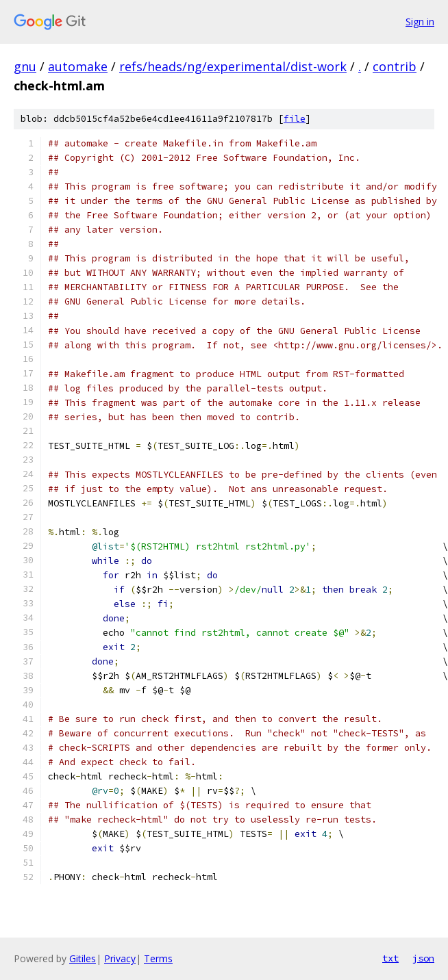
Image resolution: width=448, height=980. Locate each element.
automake (78, 66)
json (423, 958)
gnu (25, 66)
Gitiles (83, 958)
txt (390, 958)
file (295, 119)
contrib (395, 66)
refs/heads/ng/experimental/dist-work (233, 66)
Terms (158, 958)
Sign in (420, 22)
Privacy (120, 958)
